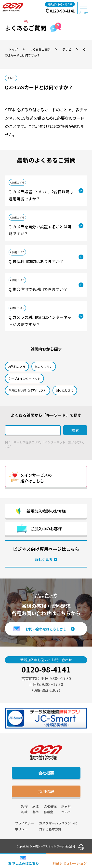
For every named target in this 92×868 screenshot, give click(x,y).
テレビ (11, 78)
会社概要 (46, 773)
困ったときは (65, 390)
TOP (81, 848)
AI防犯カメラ (17, 182)
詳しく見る (44, 559)
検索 (75, 430)
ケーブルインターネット (24, 378)
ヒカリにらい (44, 366)
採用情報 (46, 791)
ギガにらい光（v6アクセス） (27, 390)
